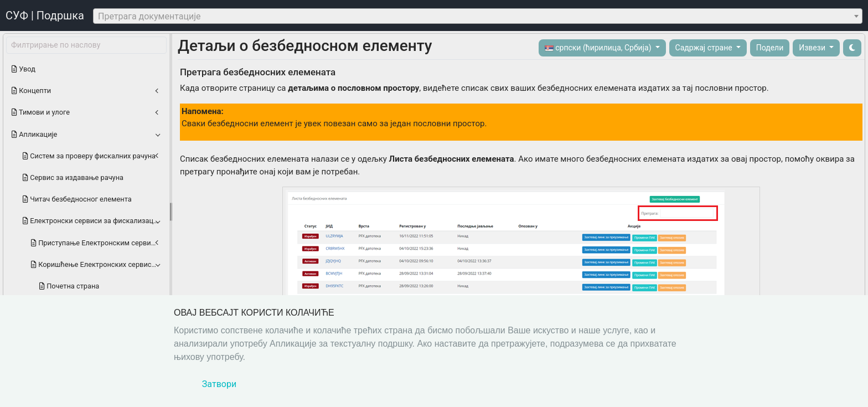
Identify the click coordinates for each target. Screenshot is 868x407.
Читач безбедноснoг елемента (77, 199)
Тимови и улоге (41, 112)
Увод (24, 69)
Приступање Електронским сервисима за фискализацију (99, 243)
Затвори (219, 384)
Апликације (34, 134)
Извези (813, 48)
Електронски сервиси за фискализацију (93, 221)
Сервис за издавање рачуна (73, 177)
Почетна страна (69, 286)
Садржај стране (705, 48)
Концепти (31, 91)
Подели (770, 48)
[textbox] (478, 17)
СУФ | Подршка (45, 16)
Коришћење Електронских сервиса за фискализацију (99, 264)
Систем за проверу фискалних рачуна (89, 156)
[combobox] (478, 16)
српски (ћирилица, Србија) (599, 48)
